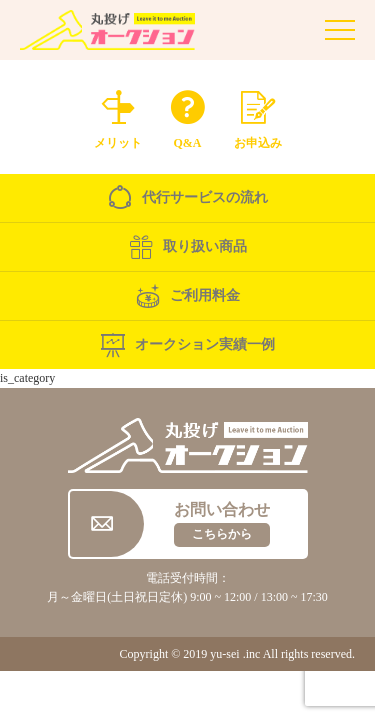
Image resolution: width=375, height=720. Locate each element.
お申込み (258, 115)
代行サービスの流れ (188, 198)
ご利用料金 (188, 296)
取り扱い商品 (188, 247)
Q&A (188, 115)
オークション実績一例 (188, 345)
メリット (118, 115)
